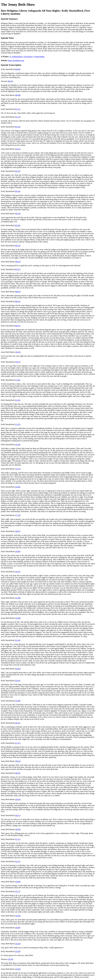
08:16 (17, 301)
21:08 (18, 598)
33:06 (18, 882)
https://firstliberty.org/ (16, 60)
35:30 (10, 959)
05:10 (18, 214)
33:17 (17, 891)
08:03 (18, 292)
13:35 (17, 424)
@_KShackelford (16, 57)
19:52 (17, 572)
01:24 (17, 127)
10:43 (18, 352)
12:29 (17, 400)
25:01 (17, 681)
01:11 (17, 109)
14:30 (17, 445)
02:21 (18, 149)
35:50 (18, 969)
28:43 (17, 773)
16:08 (17, 487)
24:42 (18, 669)
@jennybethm (39, 57)
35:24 (18, 944)
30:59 (18, 829)
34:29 (18, 916)
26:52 (17, 723)
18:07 (17, 531)
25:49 (17, 701)
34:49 (17, 928)
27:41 (17, 743)
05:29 (17, 225)
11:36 (17, 380)
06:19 (17, 246)
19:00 (17, 551)
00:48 (18, 95)
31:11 (17, 839)
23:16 (17, 640)
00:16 (10, 81)
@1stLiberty (28, 57)
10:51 (17, 362)
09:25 (17, 326)
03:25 (17, 171)
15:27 (18, 469)
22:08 (18, 618)
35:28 (17, 951)
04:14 (17, 191)
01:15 (18, 117)
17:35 (18, 515)
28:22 (18, 761)
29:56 (18, 799)
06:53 (18, 262)
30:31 (17, 815)
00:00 (17, 69)
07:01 (17, 269)
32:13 (17, 861)
